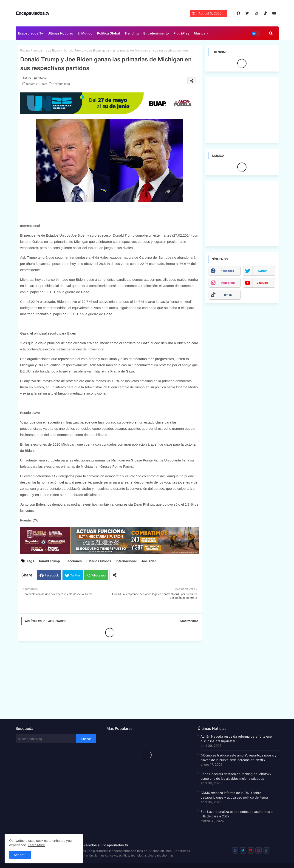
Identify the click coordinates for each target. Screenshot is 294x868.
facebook (228, 271)
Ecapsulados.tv (30, 33)
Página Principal (31, 50)
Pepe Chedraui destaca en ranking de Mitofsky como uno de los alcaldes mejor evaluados (236, 776)
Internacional (126, 561)
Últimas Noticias (60, 33)
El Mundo (85, 33)
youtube (262, 283)
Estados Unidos (99, 561)
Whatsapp (99, 575)
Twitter (75, 575)
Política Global (109, 33)
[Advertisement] (112, 679)
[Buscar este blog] (46, 739)
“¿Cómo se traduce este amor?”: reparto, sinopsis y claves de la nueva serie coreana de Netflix (239, 758)
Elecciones (73, 561)
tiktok (228, 295)
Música (200, 33)
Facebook (52, 575)
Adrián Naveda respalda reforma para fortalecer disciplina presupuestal (237, 739)
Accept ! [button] (20, 855)
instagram (228, 283)
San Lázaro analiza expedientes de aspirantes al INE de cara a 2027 (237, 814)
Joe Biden (53, 50)
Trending (132, 33)
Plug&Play (181, 33)
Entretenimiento (156, 33)
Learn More (36, 845)
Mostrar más (189, 621)
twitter (262, 271)
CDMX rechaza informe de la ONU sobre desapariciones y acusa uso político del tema (234, 795)
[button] (271, 33)
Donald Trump (49, 561)
